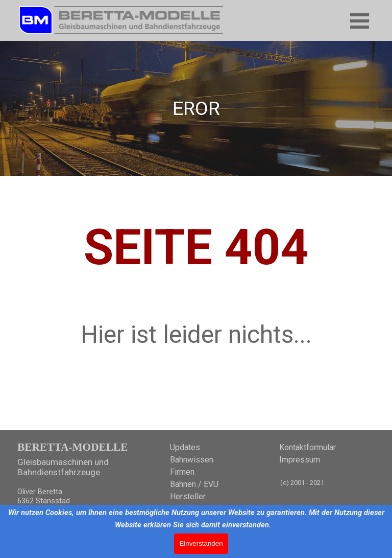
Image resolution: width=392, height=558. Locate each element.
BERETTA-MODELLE (72, 447)
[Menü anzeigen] (360, 21)
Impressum (300, 460)
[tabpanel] (196, 108)
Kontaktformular (308, 447)
